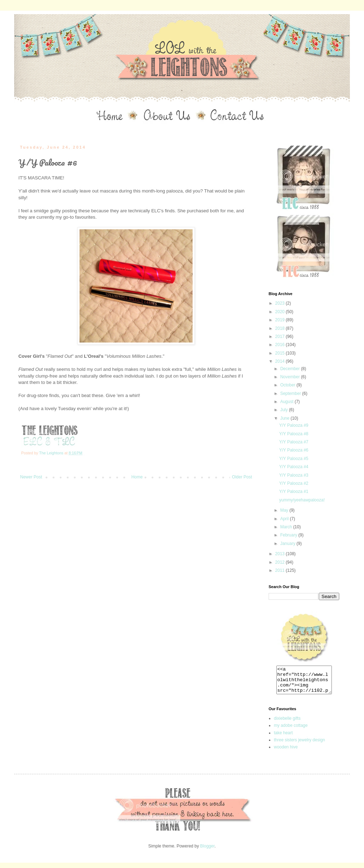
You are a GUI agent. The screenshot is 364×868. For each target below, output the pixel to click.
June (285, 418)
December (291, 369)
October (288, 385)
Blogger (207, 851)
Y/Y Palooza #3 (294, 475)
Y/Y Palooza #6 (294, 450)
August (287, 402)
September (291, 393)
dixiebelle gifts (287, 724)
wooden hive (286, 752)
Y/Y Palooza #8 (294, 434)
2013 (281, 554)
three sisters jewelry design (300, 745)
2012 (281, 562)
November (291, 377)
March (287, 527)
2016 (281, 345)
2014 (281, 361)
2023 (281, 303)
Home (137, 477)
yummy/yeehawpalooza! (302, 500)
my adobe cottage (291, 731)
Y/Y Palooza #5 (294, 459)
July (285, 410)
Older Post (242, 477)
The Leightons (52, 453)
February (289, 535)
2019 (281, 320)
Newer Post (31, 477)
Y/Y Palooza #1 (294, 492)
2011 (281, 570)
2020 (281, 312)
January (288, 544)
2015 (281, 353)
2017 (281, 337)
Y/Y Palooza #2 (294, 483)
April (285, 519)
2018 (281, 328)
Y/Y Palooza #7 (294, 442)
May (285, 510)
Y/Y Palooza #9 (294, 425)
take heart (283, 738)
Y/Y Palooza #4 (294, 467)
